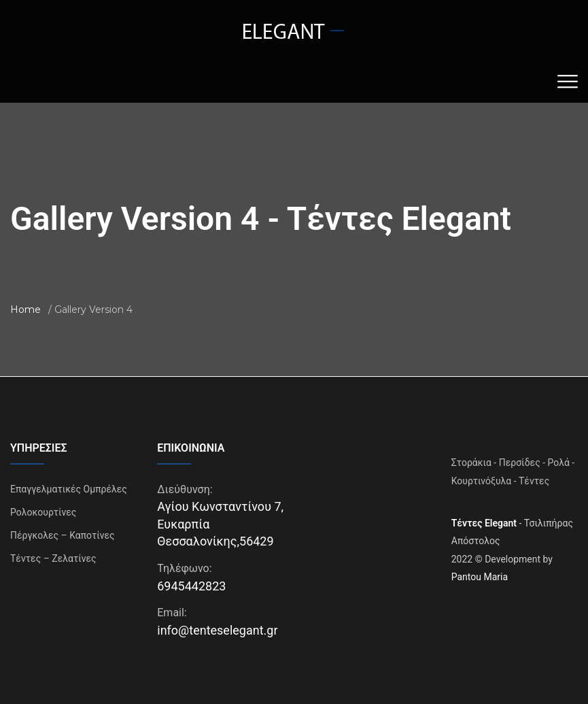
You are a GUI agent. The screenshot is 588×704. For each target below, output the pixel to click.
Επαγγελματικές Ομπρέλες (69, 489)
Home (25, 309)
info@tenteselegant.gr (217, 630)
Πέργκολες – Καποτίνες (63, 535)
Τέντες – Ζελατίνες (53, 558)
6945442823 (191, 586)
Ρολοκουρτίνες (43, 512)
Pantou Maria (480, 577)
